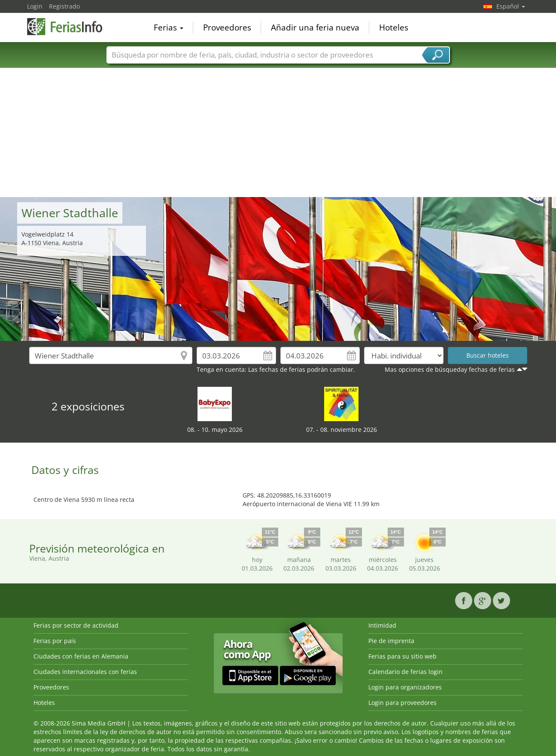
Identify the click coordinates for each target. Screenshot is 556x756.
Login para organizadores (405, 687)
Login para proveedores (403, 703)
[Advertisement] (278, 133)
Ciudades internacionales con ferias (85, 672)
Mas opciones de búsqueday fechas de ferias (450, 369)
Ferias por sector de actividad (76, 625)
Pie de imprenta (391, 641)
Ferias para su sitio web (403, 656)
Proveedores (227, 27)
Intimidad (382, 625)
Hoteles (394, 27)
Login (35, 6)
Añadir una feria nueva (315, 27)
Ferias (169, 27)
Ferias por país (55, 641)
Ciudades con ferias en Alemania (81, 656)
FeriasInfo (70, 27)
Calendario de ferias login (406, 672)
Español (511, 6)
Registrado (64, 6)
